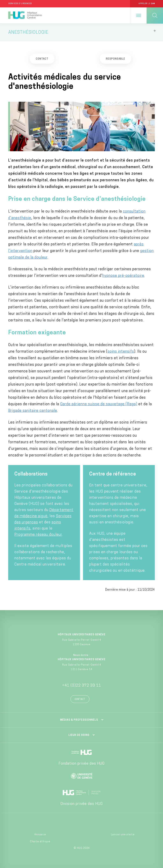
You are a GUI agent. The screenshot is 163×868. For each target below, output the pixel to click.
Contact (80, 700)
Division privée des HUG (82, 804)
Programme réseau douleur (38, 535)
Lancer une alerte (123, 835)
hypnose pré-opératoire (123, 276)
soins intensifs (121, 352)
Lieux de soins (79, 735)
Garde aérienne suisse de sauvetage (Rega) (99, 405)
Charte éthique (40, 842)
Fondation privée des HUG (82, 764)
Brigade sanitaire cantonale (33, 411)
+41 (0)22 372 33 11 (82, 686)
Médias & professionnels (79, 720)
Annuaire (40, 835)
